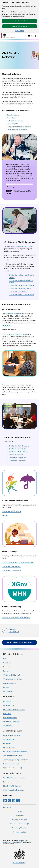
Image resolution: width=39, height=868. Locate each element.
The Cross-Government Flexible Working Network (18, 562)
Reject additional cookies (20, 26)
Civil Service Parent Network (11, 566)
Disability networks (13, 115)
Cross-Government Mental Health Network (16, 617)
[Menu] (31, 36)
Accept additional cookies (19, 21)
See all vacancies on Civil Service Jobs (19, 642)
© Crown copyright (19, 862)
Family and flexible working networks (19, 127)
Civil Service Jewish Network (18, 449)
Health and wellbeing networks (17, 130)
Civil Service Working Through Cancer (21, 294)
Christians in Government (17, 458)
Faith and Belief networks (15, 121)
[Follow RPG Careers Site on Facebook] (5, 801)
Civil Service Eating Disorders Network (22, 286)
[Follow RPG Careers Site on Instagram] (9, 801)
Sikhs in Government (16, 455)
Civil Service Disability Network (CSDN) (20, 247)
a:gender (5, 516)
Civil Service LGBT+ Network (12, 511)
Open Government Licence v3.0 (16, 841)
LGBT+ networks (12, 124)
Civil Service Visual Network (18, 291)
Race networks (12, 118)
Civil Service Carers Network (11, 571)
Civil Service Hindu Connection (19, 446)
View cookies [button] (19, 30)
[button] (36, 36)
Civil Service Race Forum (13, 314)
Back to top (7, 807)
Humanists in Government (18, 461)
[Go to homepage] (8, 36)
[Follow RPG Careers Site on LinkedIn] (14, 801)
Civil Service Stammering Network (20, 289)
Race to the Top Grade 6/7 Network (17, 334)
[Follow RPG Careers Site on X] (18, 801)
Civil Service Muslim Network (18, 452)
